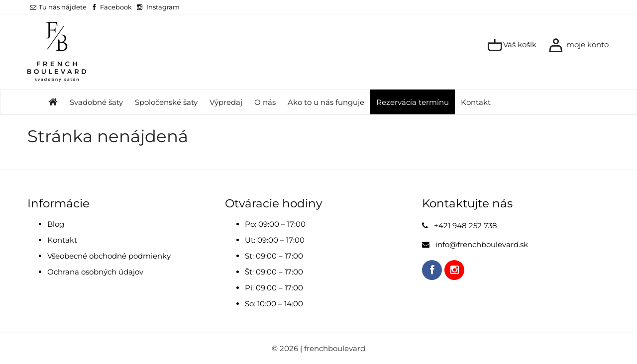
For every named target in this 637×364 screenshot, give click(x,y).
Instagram (163, 7)
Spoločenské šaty (166, 102)
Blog (56, 224)
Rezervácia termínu (413, 102)
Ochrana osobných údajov (95, 272)
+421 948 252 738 (466, 226)
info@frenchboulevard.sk (482, 244)
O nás (265, 102)
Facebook (116, 7)
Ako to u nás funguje (326, 102)
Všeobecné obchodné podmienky (109, 256)
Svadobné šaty (96, 102)
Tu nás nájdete (58, 7)
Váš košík (512, 45)
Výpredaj (226, 102)
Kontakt (476, 102)
